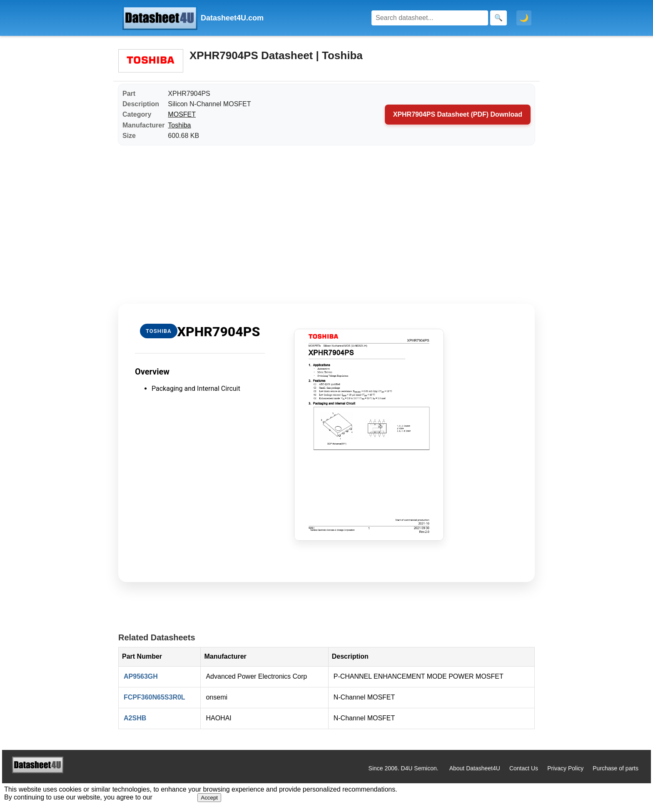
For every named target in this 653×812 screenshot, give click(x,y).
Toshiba (179, 125)
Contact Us (524, 768)
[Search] (430, 18)
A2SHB (135, 718)
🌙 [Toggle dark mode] (524, 18)
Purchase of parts (616, 768)
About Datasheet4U (475, 768)
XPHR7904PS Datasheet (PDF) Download (458, 114)
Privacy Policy (565, 768)
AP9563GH (141, 676)
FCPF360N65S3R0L (155, 697)
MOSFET (182, 114)
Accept (209, 798)
